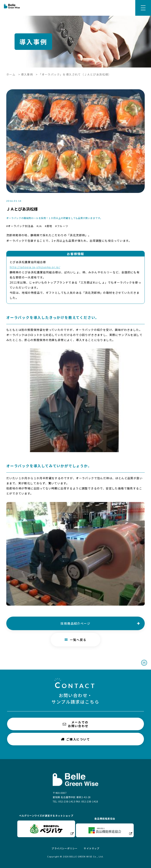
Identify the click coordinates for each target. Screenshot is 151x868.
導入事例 (27, 74)
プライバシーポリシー (64, 848)
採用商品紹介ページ (75, 623)
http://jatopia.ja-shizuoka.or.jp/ (35, 267)
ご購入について (75, 739)
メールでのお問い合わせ (76, 724)
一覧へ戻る (76, 640)
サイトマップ (92, 848)
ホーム (11, 74)
